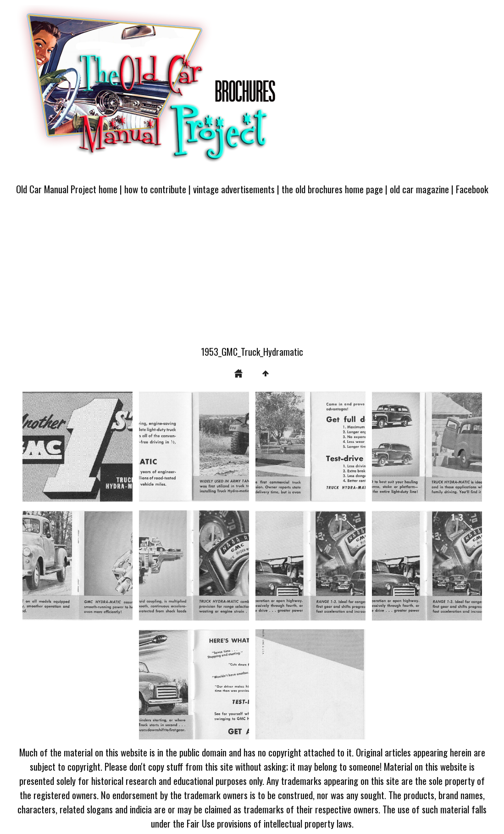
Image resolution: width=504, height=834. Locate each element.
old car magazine (419, 189)
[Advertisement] (252, 276)
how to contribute (155, 189)
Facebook (472, 189)
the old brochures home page (332, 189)
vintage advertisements (234, 189)
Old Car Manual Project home (67, 189)
